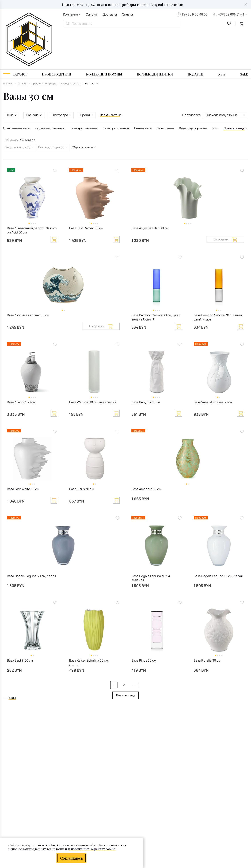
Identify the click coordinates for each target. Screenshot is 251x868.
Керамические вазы (50, 89)
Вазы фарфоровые (193, 89)
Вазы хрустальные (83, 89)
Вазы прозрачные (116, 89)
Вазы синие (165, 89)
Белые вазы (143, 89)
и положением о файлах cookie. (92, 849)
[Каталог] (15, 35)
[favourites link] (229, 24)
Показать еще (125, 656)
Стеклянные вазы (16, 89)
